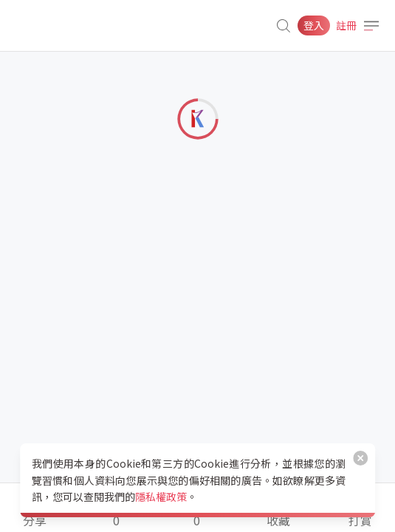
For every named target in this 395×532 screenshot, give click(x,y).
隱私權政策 (161, 497)
